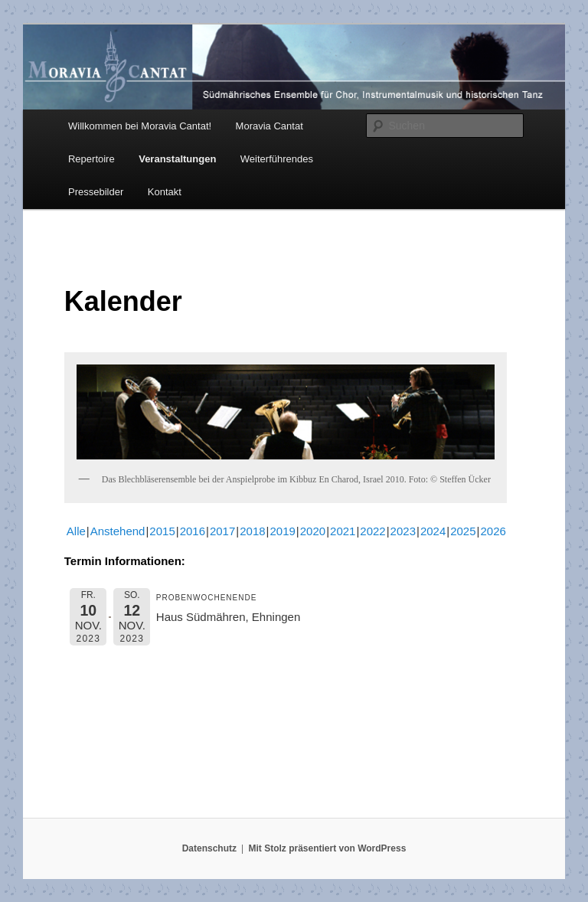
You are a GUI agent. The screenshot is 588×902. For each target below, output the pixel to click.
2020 (313, 531)
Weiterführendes (277, 159)
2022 (372, 531)
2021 (343, 531)
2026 (493, 531)
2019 (282, 531)
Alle (76, 531)
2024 (433, 531)
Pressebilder (96, 192)
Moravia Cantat (269, 126)
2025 (463, 531)
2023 (403, 531)
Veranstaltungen (177, 159)
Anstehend (118, 531)
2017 (222, 531)
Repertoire (91, 159)
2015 (162, 531)
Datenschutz (209, 848)
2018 (252, 531)
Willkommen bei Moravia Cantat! (140, 126)
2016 (193, 531)
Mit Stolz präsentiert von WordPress (327, 848)
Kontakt (165, 192)
